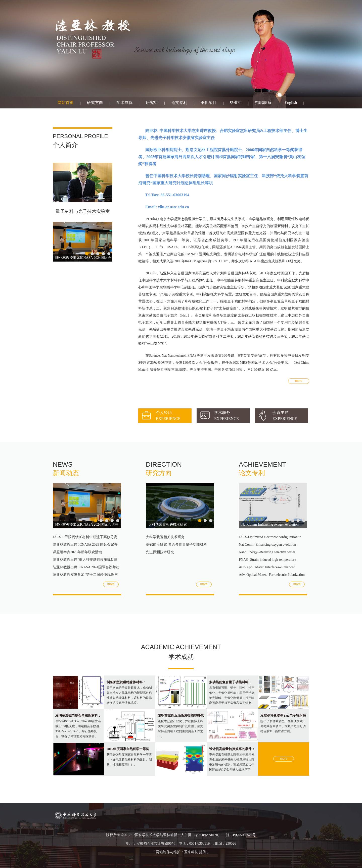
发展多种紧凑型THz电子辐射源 (283, 716)
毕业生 (236, 103)
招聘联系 (263, 103)
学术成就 (124, 103)
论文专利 (179, 103)
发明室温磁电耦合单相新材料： (78, 716)
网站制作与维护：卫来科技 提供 (181, 852)
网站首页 (66, 103)
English (291, 103)
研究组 (152, 103)
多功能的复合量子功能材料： (230, 682)
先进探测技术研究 (160, 552)
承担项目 (209, 103)
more (299, 381)
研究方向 (95, 103)
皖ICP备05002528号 (241, 835)
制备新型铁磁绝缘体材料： (126, 682)
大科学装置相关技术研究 (168, 524)
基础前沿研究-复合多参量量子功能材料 (176, 545)
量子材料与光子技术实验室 (83, 211)
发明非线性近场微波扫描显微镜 (181, 716)
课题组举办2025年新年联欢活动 (77, 552)
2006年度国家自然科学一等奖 (128, 749)
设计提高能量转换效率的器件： (232, 749)
